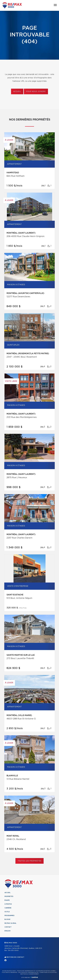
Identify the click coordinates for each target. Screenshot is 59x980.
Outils (7, 912)
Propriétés (9, 896)
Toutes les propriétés (30, 861)
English (7, 931)
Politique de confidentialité (28, 972)
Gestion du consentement (29, 974)
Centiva (34, 977)
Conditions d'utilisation (48, 972)
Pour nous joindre (36, 92)
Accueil (17, 92)
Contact (8, 927)
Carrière (8, 908)
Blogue (7, 919)
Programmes (9, 916)
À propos (8, 904)
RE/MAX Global (10, 923)
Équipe (7, 900)
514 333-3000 (13, 950)
